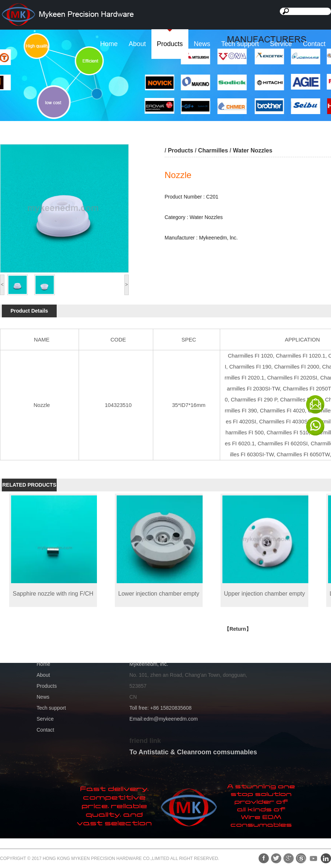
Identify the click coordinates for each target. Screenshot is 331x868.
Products (170, 44)
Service (281, 44)
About (137, 44)
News (202, 44)
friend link (145, 741)
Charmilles (213, 150)
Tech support (240, 44)
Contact (314, 44)
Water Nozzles (253, 150)
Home (109, 44)
